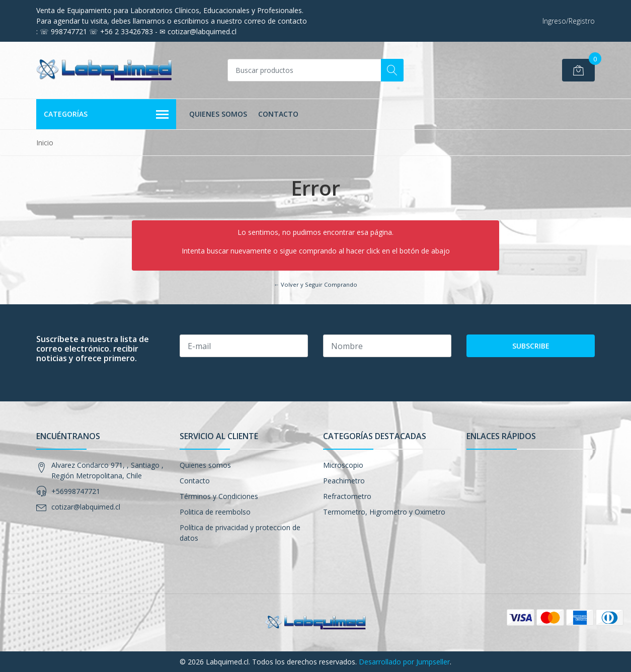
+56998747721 (76, 491)
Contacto (278, 114)
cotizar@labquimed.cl (86, 507)
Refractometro (347, 496)
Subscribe (531, 346)
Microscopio (343, 465)
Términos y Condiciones (219, 496)
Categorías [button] (106, 115)
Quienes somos (218, 114)
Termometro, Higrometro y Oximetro (384, 512)
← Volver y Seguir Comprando (315, 284)
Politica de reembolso (215, 512)
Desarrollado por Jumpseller (404, 662)
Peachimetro (344, 481)
